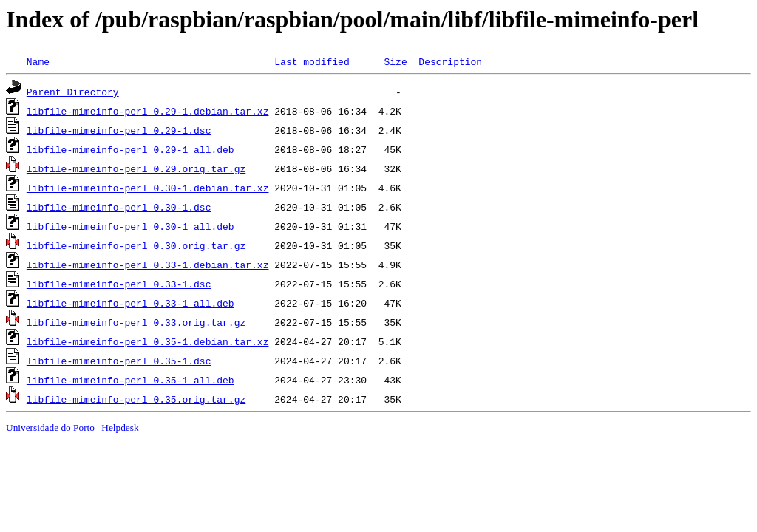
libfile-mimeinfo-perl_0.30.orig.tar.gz (136, 245)
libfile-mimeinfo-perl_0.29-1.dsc (119, 130)
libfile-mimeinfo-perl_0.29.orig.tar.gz (136, 168)
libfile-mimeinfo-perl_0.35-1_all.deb (130, 380)
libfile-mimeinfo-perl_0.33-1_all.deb (130, 303)
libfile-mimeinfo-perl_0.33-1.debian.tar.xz (148, 265)
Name (38, 61)
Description (450, 61)
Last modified (312, 61)
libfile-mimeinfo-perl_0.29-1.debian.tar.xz (148, 111)
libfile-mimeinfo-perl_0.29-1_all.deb (130, 149)
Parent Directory (73, 92)
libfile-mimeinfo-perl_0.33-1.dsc (119, 284)
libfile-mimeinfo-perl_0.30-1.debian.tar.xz (148, 188)
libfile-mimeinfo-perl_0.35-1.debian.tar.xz (148, 341)
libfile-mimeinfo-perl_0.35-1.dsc (119, 361)
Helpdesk (120, 427)
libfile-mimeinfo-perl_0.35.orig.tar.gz (136, 399)
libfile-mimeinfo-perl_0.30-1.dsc (119, 207)
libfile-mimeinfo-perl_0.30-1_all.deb (130, 226)
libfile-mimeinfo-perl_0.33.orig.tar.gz (136, 322)
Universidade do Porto (50, 427)
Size (395, 61)
